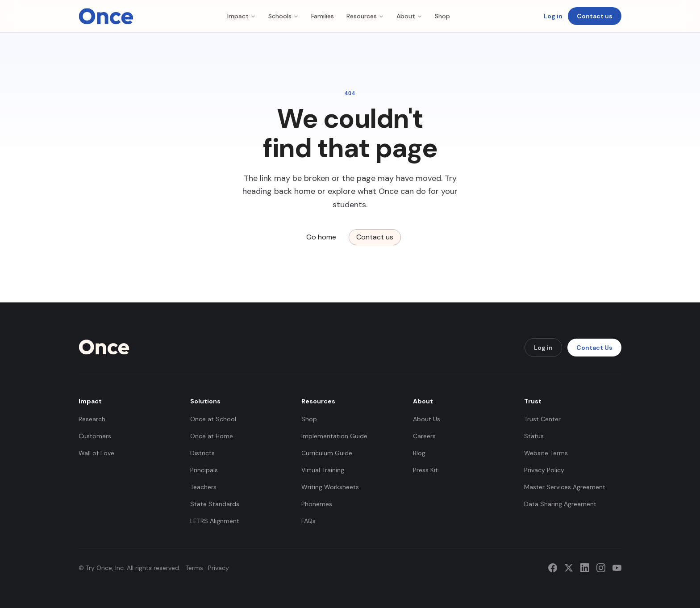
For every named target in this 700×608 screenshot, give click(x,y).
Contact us (595, 16)
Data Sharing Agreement (560, 504)
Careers (424, 436)
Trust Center (542, 419)
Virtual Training (323, 470)
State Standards (215, 504)
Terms (194, 568)
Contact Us (594, 348)
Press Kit (425, 470)
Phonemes (317, 504)
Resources (365, 16)
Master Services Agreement (565, 487)
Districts (202, 453)
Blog (419, 453)
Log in (553, 16)
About (409, 16)
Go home (321, 237)
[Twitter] (569, 568)
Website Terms (546, 453)
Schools (283, 16)
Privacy (219, 568)
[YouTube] (617, 568)
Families (323, 16)
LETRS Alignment (215, 521)
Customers (95, 436)
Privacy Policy (544, 470)
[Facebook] (553, 568)
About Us (427, 419)
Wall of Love (96, 453)
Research (92, 419)
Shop (442, 16)
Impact (242, 16)
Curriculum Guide (327, 453)
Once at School (213, 419)
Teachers (203, 487)
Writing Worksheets (330, 487)
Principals (204, 470)
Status (534, 436)
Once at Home (212, 436)
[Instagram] (601, 568)
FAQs (308, 521)
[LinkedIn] (585, 568)
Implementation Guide (334, 436)
